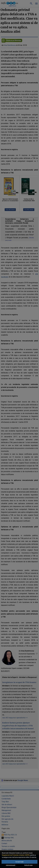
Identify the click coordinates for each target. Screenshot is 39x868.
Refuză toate (28, 865)
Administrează (11, 865)
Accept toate (20, 862)
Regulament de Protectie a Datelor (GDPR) (16, 855)
